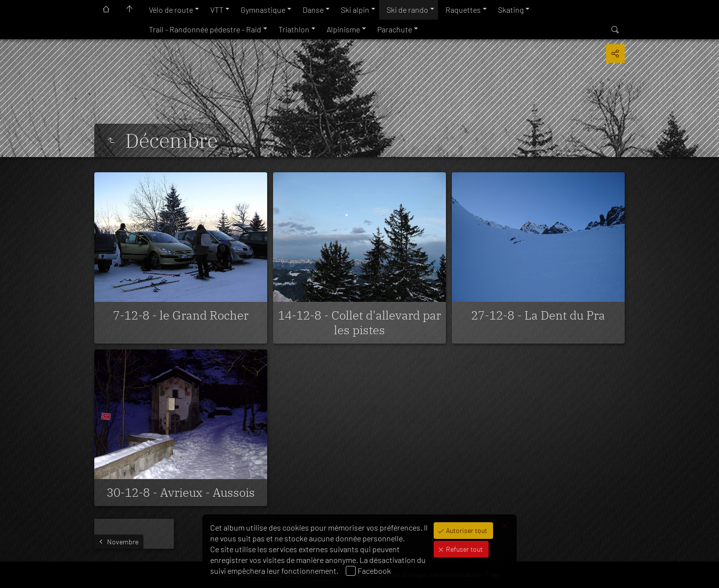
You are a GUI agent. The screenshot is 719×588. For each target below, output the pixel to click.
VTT (217, 10)
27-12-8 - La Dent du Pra (538, 315)
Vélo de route (171, 10)
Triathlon (294, 29)
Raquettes (463, 10)
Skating (511, 10)
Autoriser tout (466, 530)
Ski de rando (407, 10)
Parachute (395, 29)
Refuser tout (464, 549)
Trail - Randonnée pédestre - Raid (205, 29)
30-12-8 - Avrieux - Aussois (181, 492)
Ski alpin (355, 10)
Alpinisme (343, 29)
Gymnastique (263, 10)
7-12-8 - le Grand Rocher (181, 315)
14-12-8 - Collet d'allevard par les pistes (359, 322)
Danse (313, 10)
